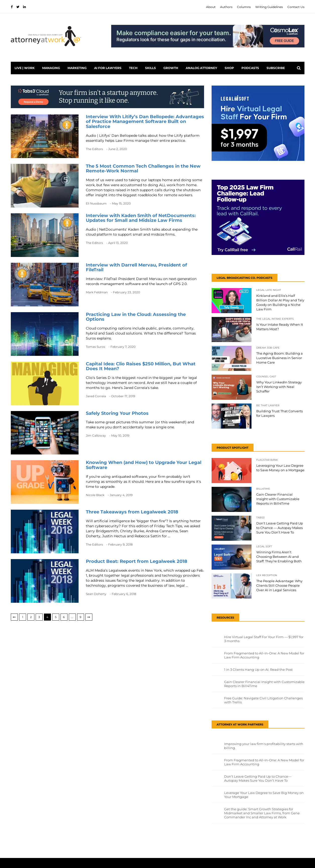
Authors (226, 7)
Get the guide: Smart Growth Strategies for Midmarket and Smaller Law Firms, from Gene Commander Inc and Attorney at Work (262, 813)
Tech (133, 68)
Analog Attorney (201, 68)
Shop (229, 68)
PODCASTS (250, 68)
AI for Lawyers (108, 68)
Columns (244, 7)
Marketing (77, 68)
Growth (171, 68)
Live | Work (25, 68)
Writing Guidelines (269, 7)
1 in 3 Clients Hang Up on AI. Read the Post (258, 670)
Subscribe (276, 68)
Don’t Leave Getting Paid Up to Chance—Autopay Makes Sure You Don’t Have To (258, 778)
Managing (51, 68)
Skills (150, 68)
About (211, 7)
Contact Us (296, 7)
